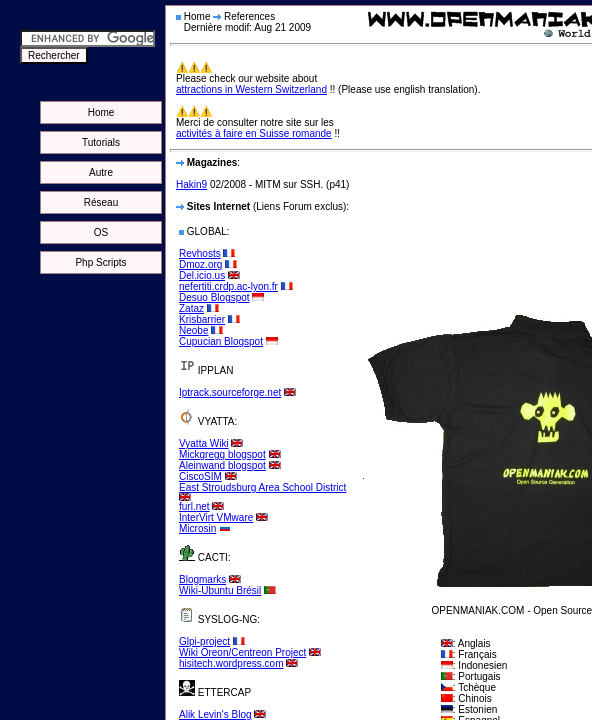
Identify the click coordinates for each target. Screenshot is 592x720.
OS (101, 232)
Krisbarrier (202, 319)
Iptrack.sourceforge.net (230, 392)
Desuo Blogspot (214, 297)
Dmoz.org (200, 264)
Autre (101, 172)
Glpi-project (204, 641)
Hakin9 (191, 184)
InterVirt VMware (216, 517)
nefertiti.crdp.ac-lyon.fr (228, 286)
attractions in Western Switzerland (251, 89)
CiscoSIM (200, 476)
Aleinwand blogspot (222, 465)
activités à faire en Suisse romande (254, 133)
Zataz (191, 308)
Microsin (197, 528)
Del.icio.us (202, 275)
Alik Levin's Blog (215, 714)
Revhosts (200, 253)
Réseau (101, 202)
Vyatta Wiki (204, 443)
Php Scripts (100, 262)
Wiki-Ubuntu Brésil (220, 590)
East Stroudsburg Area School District (262, 487)
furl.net (194, 506)
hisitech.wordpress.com (231, 663)
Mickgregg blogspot (222, 454)
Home (101, 112)
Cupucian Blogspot (221, 341)
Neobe (193, 330)
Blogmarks (202, 579)
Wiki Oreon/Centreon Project (242, 652)
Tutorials (101, 142)
